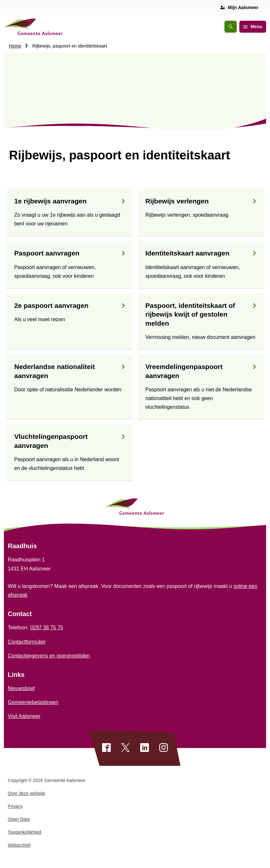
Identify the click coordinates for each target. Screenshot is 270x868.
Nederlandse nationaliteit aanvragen (69, 371)
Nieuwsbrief (21, 688)
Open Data (19, 819)
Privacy (15, 806)
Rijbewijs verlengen (201, 201)
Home (15, 46)
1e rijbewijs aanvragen (69, 201)
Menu (253, 27)
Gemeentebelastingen (33, 702)
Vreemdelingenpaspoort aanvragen (201, 371)
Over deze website (26, 793)
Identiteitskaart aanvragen (201, 253)
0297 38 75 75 (47, 628)
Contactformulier (27, 642)
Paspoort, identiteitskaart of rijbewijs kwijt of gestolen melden (201, 314)
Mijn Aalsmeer (243, 7)
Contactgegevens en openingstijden (49, 656)
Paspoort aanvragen (69, 253)
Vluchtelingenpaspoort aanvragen (69, 441)
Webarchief (19, 845)
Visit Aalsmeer (24, 716)
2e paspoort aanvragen (69, 305)
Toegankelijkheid (25, 832)
